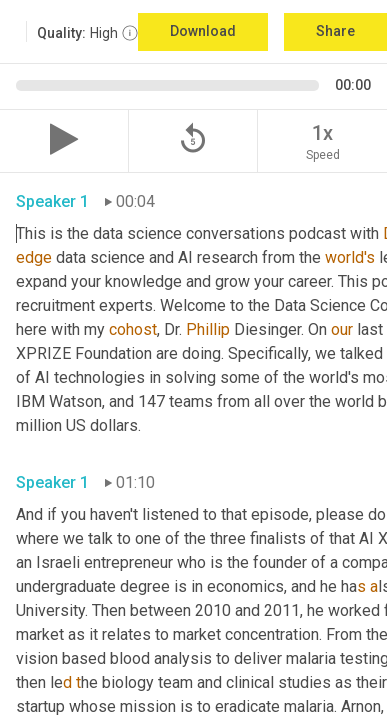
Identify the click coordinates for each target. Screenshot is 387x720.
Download (203, 31)
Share (335, 31)
